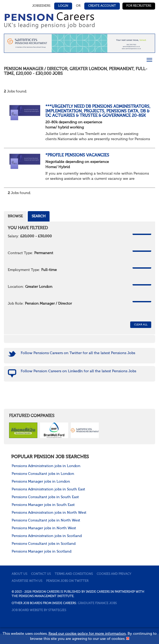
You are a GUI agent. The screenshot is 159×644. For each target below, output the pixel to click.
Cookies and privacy (114, 574)
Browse (15, 216)
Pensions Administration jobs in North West (49, 513)
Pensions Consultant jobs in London (43, 474)
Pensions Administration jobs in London (46, 466)
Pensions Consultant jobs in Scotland (44, 544)
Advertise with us (27, 581)
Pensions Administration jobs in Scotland (47, 536)
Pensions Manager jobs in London (41, 482)
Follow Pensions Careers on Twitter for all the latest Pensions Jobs (78, 353)
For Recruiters (139, 6)
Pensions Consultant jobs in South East (45, 497)
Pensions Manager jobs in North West (44, 528)
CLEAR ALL (141, 325)
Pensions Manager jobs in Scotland (42, 552)
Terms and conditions (74, 574)
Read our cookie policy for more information (87, 634)
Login (63, 6)
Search (39, 216)
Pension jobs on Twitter (67, 581)
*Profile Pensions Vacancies (77, 155)
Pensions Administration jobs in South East (48, 489)
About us (19, 574)
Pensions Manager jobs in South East (43, 505)
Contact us (41, 574)
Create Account (102, 6)
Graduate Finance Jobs (97, 603)
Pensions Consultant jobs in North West (46, 520)
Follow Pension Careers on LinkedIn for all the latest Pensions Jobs (78, 371)
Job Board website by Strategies (39, 610)
